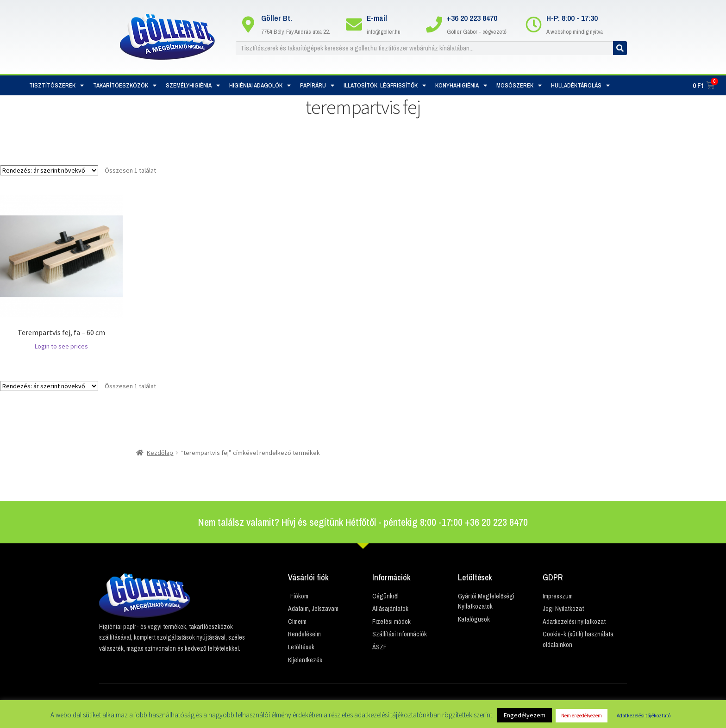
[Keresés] (620, 48)
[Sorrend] (49, 170)
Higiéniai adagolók (260, 85)
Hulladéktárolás (580, 85)
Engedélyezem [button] (525, 715)
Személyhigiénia (193, 85)
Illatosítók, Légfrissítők (385, 85)
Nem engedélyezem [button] (582, 716)
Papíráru (317, 85)
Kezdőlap (160, 453)
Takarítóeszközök (125, 85)
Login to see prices (61, 346)
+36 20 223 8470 (472, 18)
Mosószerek (519, 85)
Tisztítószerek (56, 85)
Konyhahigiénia (461, 85)
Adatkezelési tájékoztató (644, 716)
